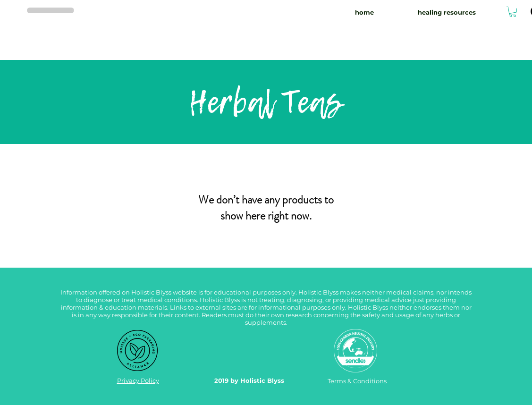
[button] (513, 12)
